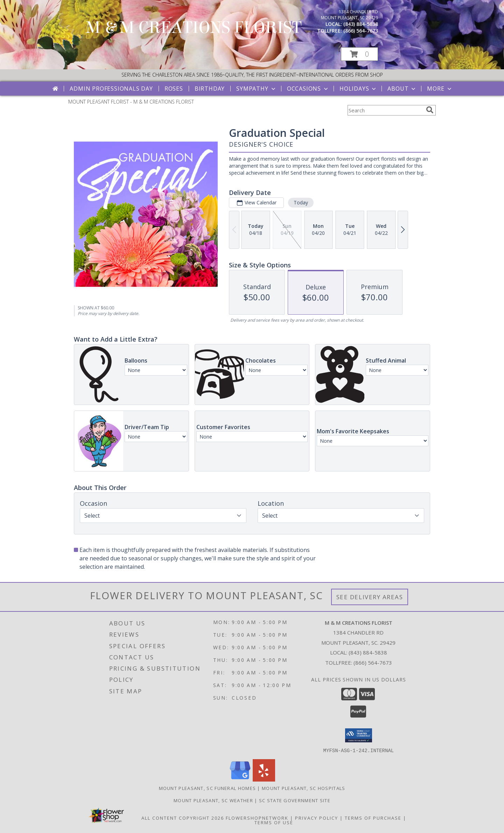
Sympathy (256, 89)
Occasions (308, 89)
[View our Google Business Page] (240, 779)
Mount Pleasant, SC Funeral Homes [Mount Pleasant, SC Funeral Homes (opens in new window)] (208, 788)
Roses (174, 89)
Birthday (210, 89)
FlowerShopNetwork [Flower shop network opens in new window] (257, 818)
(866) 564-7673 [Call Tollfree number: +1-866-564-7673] (373, 663)
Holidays (358, 89)
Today (301, 202)
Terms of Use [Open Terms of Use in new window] (274, 822)
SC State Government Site (295, 800)
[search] (430, 110)
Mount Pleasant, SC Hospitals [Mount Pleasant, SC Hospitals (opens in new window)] (303, 788)
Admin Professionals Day (111, 89)
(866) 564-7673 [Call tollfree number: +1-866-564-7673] (361, 31)
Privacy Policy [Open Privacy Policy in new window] (317, 818)
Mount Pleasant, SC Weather (213, 800)
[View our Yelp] (264, 779)
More (440, 89)
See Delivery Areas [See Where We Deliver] (370, 597)
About (402, 89)
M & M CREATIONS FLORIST (194, 28)
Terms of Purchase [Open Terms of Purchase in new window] (373, 818)
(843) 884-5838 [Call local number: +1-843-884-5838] (361, 24)
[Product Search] (385, 110)
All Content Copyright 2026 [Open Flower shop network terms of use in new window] (183, 818)
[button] (359, 54)
